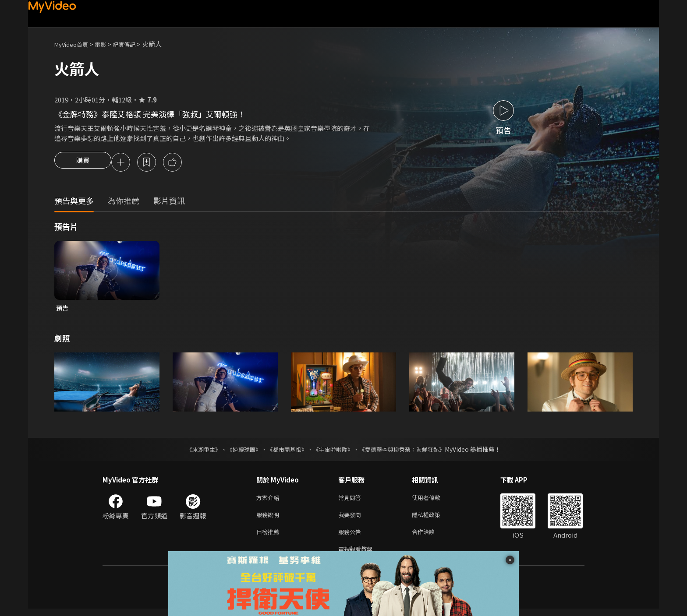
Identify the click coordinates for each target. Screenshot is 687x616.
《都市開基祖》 (285, 451)
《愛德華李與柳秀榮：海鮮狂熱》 (407, 451)
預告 (63, 309)
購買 (83, 163)
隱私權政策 (434, 519)
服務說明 (269, 519)
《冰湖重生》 (196, 451)
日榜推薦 (269, 537)
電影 (107, 44)
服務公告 (351, 537)
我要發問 (351, 519)
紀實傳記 (134, 44)
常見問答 (351, 500)
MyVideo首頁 (74, 44)
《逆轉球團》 (239, 451)
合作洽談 (430, 537)
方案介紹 (269, 500)
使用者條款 (434, 500)
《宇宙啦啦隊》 (334, 451)
